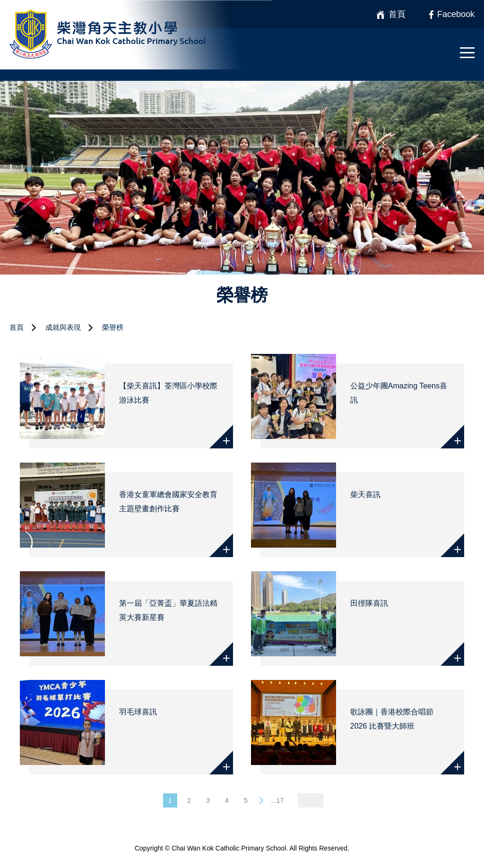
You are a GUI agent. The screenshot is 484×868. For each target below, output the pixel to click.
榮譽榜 (113, 327)
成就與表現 (63, 327)
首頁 (17, 327)
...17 (277, 800)
